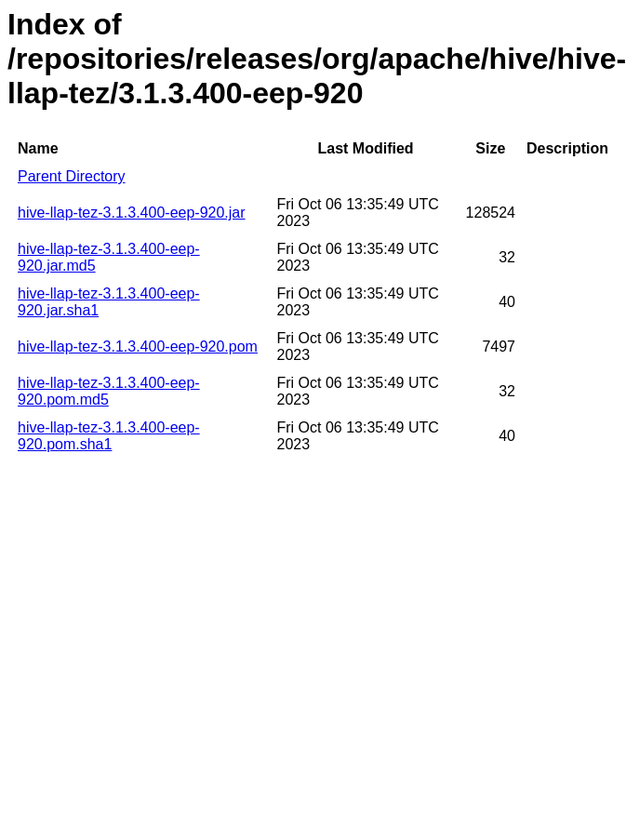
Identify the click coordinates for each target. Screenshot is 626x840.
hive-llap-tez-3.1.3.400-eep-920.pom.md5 (109, 391)
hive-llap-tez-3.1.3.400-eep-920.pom (138, 347)
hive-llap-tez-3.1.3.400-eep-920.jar (132, 213)
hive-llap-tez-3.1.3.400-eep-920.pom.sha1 (109, 436)
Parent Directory (72, 176)
